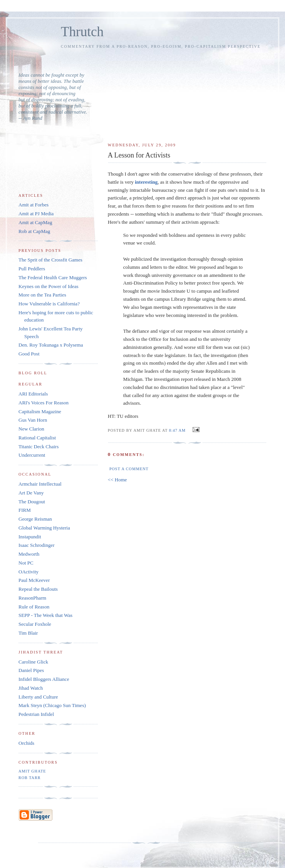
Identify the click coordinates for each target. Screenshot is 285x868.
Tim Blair (28, 633)
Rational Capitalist (37, 438)
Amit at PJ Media (36, 214)
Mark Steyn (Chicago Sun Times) (52, 705)
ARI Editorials (33, 394)
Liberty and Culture (38, 697)
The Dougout (32, 502)
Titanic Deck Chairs (39, 447)
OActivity (28, 572)
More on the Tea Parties (42, 295)
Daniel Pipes (31, 670)
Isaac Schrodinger (37, 545)
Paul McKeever (34, 580)
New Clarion (31, 429)
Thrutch (82, 32)
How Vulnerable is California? (49, 304)
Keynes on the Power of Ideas (49, 286)
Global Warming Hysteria (44, 528)
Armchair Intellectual (40, 484)
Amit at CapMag (35, 222)
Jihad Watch (31, 688)
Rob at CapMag (34, 231)
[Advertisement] (187, 92)
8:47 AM (177, 430)
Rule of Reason (34, 607)
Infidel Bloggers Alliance (44, 679)
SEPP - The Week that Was (45, 615)
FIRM (25, 510)
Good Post (29, 354)
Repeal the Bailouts (38, 589)
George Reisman (35, 519)
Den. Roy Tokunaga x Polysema (51, 345)
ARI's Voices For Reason (44, 403)
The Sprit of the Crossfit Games (50, 260)
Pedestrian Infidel (36, 714)
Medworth (29, 554)
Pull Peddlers (32, 269)
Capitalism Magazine (40, 411)
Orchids (26, 743)
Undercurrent (32, 455)
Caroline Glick (33, 662)
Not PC (26, 563)
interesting (146, 182)
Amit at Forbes (34, 205)
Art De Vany (31, 493)
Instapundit (30, 537)
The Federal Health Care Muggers (53, 277)
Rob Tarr (29, 778)
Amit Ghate (32, 771)
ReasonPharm (32, 598)
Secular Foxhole (35, 624)
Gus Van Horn (33, 420)
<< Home (117, 480)
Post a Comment (129, 469)
